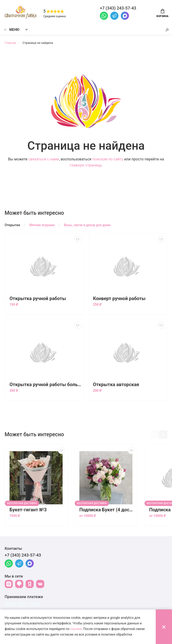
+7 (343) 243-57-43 (23, 555)
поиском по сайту (108, 159)
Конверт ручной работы (119, 299)
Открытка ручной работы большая (45, 385)
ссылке (76, 629)
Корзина (162, 13)
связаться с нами (44, 159)
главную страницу (86, 165)
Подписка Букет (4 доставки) (107, 510)
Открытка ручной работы (38, 299)
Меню (11, 30)
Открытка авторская (116, 385)
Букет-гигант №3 (28, 510)
